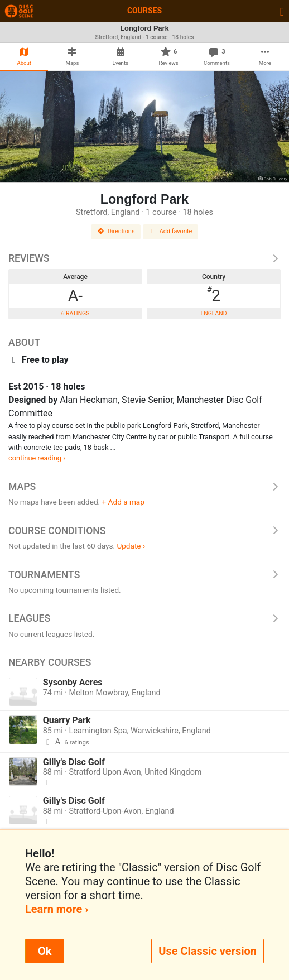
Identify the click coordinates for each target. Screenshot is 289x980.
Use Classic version (208, 951)
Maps (144, 487)
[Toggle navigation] (282, 11)
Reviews (144, 258)
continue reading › (37, 458)
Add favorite (171, 231)
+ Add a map (123, 502)
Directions (116, 231)
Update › (131, 546)
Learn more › (57, 909)
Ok (45, 951)
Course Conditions (144, 531)
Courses (144, 11)
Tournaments (144, 575)
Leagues (144, 618)
